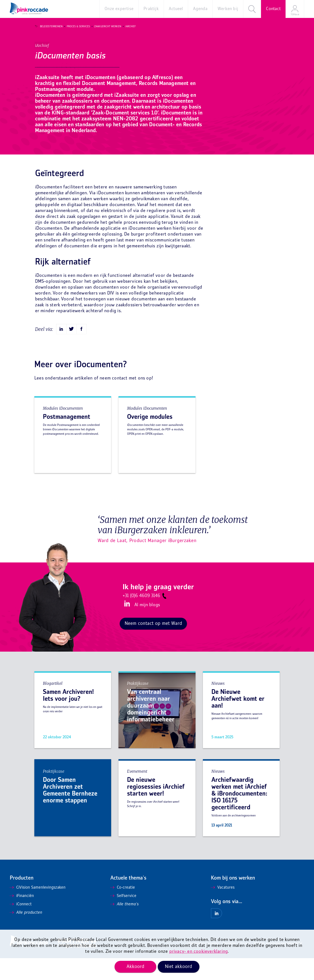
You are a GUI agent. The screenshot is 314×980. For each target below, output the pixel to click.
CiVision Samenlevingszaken (38, 910)
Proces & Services (75, 27)
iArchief (128, 27)
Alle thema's (124, 926)
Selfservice (123, 918)
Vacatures (223, 910)
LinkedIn (126, 626)
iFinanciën (22, 918)
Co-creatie (123, 910)
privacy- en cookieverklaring (199, 952)
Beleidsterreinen (48, 27)
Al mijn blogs (147, 627)
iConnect (21, 926)
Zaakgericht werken (105, 27)
